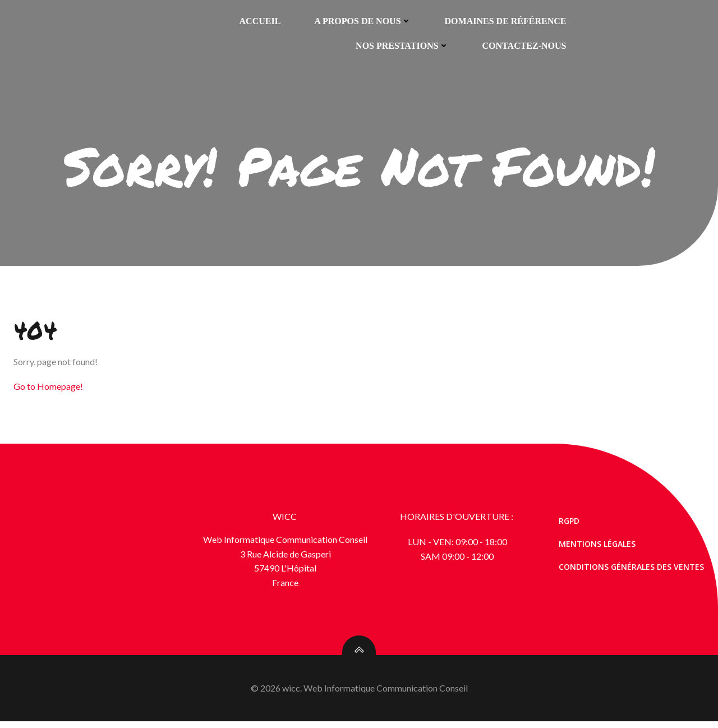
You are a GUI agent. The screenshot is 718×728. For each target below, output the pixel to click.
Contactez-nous (524, 45)
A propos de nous (363, 20)
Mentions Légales (599, 549)
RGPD (571, 526)
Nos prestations (402, 45)
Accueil (260, 20)
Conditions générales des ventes (633, 572)
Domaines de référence (506, 20)
